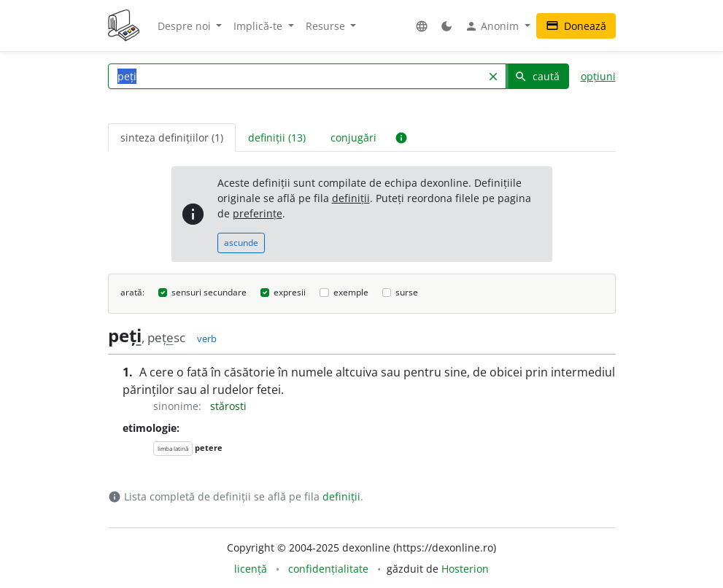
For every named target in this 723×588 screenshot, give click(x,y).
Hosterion (465, 569)
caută (537, 76)
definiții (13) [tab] (277, 138)
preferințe (258, 213)
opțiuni (598, 76)
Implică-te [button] (259, 26)
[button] (422, 26)
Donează (576, 26)
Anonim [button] (493, 26)
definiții (351, 198)
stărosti (228, 406)
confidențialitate (328, 569)
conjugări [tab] (353, 138)
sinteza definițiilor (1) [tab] (172, 138)
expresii (290, 292)
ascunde (241, 243)
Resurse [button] (327, 26)
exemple (351, 292)
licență (251, 569)
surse (407, 292)
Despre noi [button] (186, 26)
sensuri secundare (209, 292)
